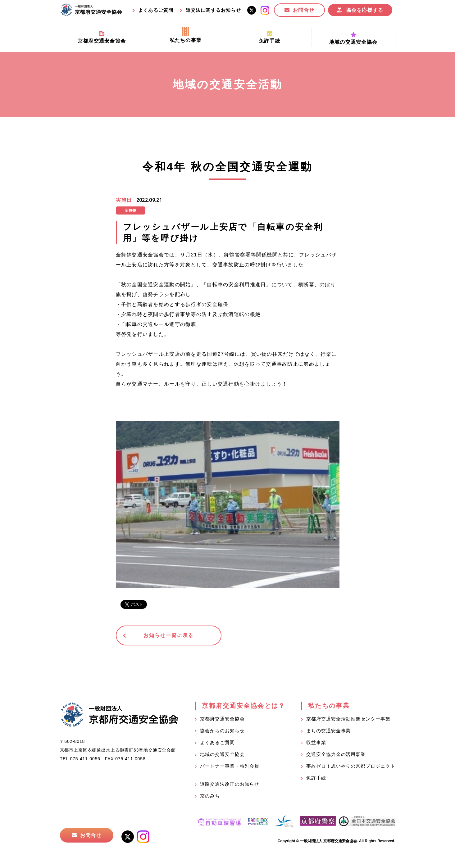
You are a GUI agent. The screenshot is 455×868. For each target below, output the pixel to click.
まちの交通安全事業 (328, 731)
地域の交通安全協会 (222, 755)
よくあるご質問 (156, 10)
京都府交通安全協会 (222, 719)
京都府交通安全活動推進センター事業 (348, 719)
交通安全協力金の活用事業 (336, 755)
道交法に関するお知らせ (213, 10)
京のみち (210, 796)
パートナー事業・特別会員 (230, 766)
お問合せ (304, 10)
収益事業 (316, 743)
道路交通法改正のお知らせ (230, 784)
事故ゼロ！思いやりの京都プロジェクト (351, 766)
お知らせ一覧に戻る (164, 636)
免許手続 (316, 778)
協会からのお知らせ (222, 731)
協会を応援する (365, 10)
